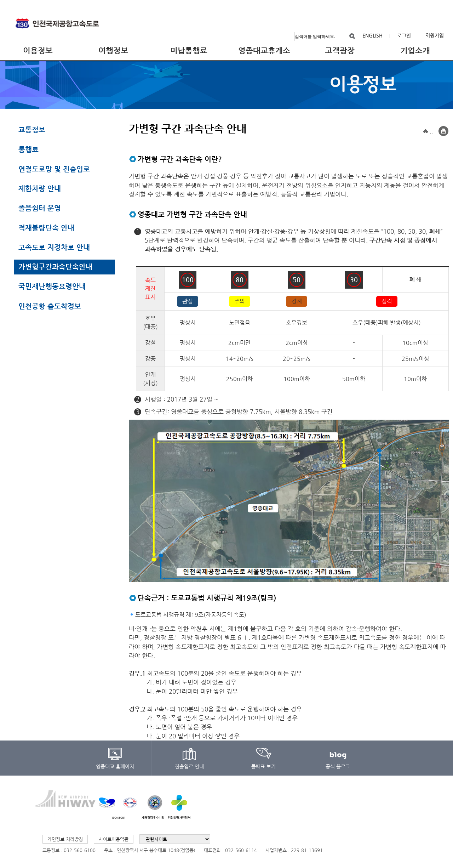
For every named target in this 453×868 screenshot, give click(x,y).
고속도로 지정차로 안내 (54, 247)
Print (443, 131)
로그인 (404, 35)
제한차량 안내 (40, 188)
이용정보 (38, 50)
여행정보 (113, 50)
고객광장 (340, 50)
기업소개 (415, 50)
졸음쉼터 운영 (40, 208)
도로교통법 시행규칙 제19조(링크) (223, 598)
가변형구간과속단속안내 (55, 267)
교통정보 (32, 130)
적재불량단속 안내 (46, 228)
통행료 (28, 149)
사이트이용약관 (114, 839)
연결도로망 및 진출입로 (54, 169)
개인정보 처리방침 (65, 839)
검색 (352, 36)
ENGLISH (372, 35)
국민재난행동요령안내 (52, 286)
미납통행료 (189, 50)
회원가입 (435, 35)
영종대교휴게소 (264, 50)
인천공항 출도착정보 (50, 306)
